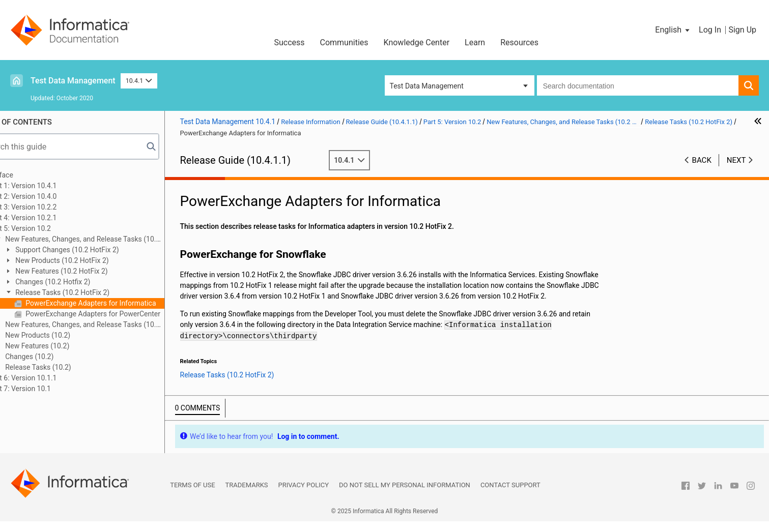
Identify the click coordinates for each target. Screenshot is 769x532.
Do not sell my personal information (405, 496)
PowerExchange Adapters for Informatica (118, 303)
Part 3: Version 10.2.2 (51, 207)
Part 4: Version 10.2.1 (51, 218)
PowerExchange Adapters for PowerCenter (120, 314)
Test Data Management (73, 81)
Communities (344, 42)
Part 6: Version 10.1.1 (51, 378)
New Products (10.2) (65, 335)
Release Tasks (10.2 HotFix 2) (90, 292)
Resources (519, 42)
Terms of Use (192, 496)
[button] (673, 30)
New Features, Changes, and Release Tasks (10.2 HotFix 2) (105, 240)
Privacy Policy (304, 496)
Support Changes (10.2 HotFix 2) (94, 250)
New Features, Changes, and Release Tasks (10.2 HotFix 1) (105, 325)
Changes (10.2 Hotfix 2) (80, 282)
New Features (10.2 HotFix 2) (89, 271)
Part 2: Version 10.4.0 (51, 196)
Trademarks (247, 496)
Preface (29, 175)
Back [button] (702, 160)
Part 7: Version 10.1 (48, 389)
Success (289, 42)
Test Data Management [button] (427, 86)
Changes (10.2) (57, 357)
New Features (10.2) (65, 346)
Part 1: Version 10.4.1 (51, 186)
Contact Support (510, 496)
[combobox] (638, 85)
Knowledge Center (417, 42)
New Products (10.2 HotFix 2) (89, 260)
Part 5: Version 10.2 (48, 228)
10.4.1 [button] (139, 81)
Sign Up (742, 30)
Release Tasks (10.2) (65, 367)
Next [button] (736, 160)
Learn (475, 42)
